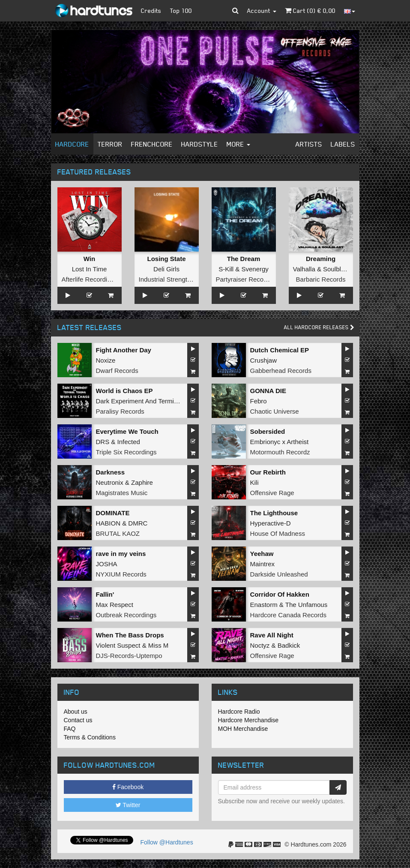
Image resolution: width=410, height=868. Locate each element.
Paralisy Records (120, 411)
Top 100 (181, 11)
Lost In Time (90, 269)
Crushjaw (264, 360)
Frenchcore (152, 144)
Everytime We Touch (127, 431)
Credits (151, 11)
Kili (254, 482)
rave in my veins (121, 554)
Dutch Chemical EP (280, 350)
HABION (108, 523)
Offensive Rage (272, 493)
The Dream (244, 259)
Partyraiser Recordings (249, 279)
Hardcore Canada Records (288, 615)
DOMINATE (113, 513)
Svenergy (255, 269)
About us (76, 712)
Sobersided (268, 431)
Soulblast (336, 269)
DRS (103, 442)
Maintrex (263, 564)
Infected (129, 442)
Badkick (289, 645)
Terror (110, 144)
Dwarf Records (117, 371)
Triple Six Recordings (126, 452)
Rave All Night (272, 635)
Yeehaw (262, 554)
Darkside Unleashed (279, 574)
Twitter (128, 805)
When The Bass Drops (130, 635)
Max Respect (115, 605)
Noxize (106, 360)
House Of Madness (278, 533)
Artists (309, 144)
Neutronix (110, 482)
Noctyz (260, 645)
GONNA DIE (268, 391)
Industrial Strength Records (178, 279)
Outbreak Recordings (126, 615)
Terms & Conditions (90, 737)
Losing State (166, 259)
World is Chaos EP (124, 391)
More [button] (238, 144)
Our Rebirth (268, 472)
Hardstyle (200, 144)
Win (89, 259)
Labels (343, 144)
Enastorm (264, 605)
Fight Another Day (124, 350)
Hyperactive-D (271, 523)
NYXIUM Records (121, 574)
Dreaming (321, 259)
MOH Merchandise (243, 729)
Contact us (78, 720)
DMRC (138, 523)
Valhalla (304, 269)
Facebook (128, 787)
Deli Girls (166, 269)
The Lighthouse (274, 513)
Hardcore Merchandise (248, 720)
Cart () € (310, 11)
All (319, 327)
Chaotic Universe (275, 411)
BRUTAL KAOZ (118, 533)
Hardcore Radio (239, 712)
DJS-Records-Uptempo (129, 656)
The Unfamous (306, 605)
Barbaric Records (321, 279)
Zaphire (142, 482)
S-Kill (226, 269)
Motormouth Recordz (280, 452)
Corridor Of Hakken (280, 594)
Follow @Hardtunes (167, 842)
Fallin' (105, 594)
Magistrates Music (122, 493)
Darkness (111, 472)
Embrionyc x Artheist (280, 442)
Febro (259, 401)
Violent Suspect (118, 645)
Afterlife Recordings (90, 279)
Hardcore (72, 144)
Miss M (159, 645)
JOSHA (107, 564)
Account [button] (262, 11)
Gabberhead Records (281, 371)
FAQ (70, 729)
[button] (235, 11)
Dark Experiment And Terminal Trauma (151, 401)
